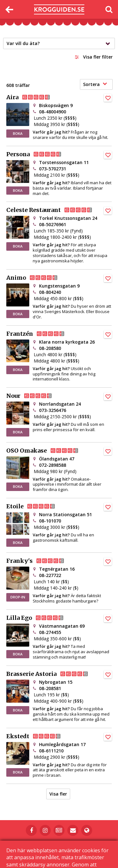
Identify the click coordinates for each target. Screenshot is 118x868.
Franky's (40, 561)
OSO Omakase (47, 451)
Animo (37, 278)
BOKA (18, 133)
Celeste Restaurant (54, 210)
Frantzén (40, 334)
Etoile (36, 506)
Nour (34, 396)
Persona (39, 154)
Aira (33, 97)
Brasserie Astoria (52, 674)
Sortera (95, 84)
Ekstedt (39, 736)
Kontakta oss (89, 845)
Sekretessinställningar (84, 850)
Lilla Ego (40, 618)
